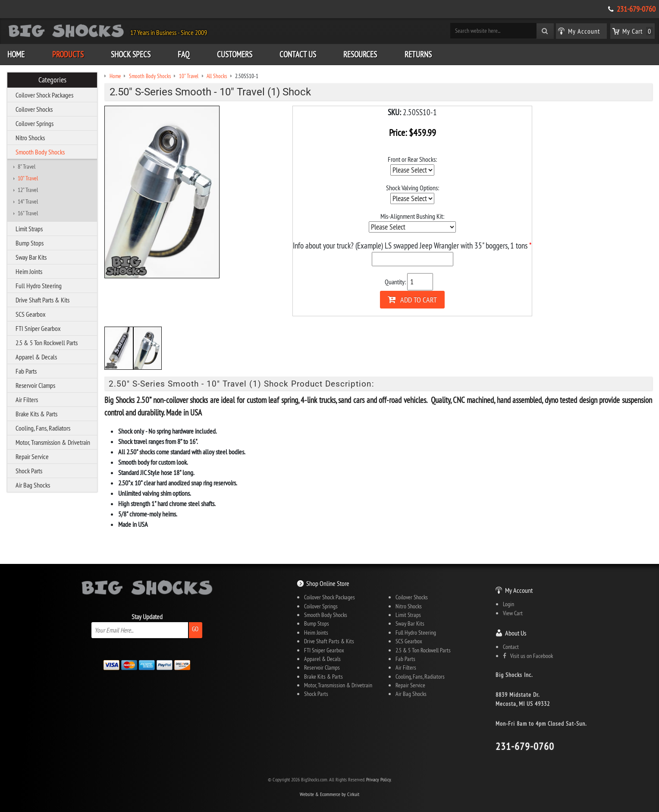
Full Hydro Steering (39, 286)
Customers (235, 54)
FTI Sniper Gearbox (38, 328)
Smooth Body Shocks (40, 152)
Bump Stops (30, 243)
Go (195, 629)
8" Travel (27, 167)
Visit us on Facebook (528, 656)
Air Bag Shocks (33, 485)
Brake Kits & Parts (36, 414)
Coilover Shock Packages (44, 95)
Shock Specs (131, 54)
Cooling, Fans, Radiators (43, 428)
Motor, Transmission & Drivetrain (53, 442)
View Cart (513, 613)
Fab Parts (26, 371)
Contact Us (298, 54)
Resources (360, 54)
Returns (418, 54)
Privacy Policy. (379, 779)
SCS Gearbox (31, 314)
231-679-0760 (636, 9)
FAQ (184, 54)
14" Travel (28, 201)
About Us (516, 633)
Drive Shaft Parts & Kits (42, 300)
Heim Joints (29, 271)
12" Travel (28, 190)
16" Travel (28, 213)
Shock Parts (29, 471)
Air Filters (27, 400)
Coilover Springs (35, 123)
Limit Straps (29, 229)
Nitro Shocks (30, 138)
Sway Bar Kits (31, 257)
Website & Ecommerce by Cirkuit (329, 794)
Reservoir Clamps (35, 385)
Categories (52, 80)
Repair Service (32, 456)
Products (68, 54)
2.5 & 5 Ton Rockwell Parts (47, 343)
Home (16, 54)
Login (508, 604)
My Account (519, 590)
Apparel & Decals (36, 357)
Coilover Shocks (34, 109)
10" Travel (28, 178)
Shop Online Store (328, 583)
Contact (511, 647)
